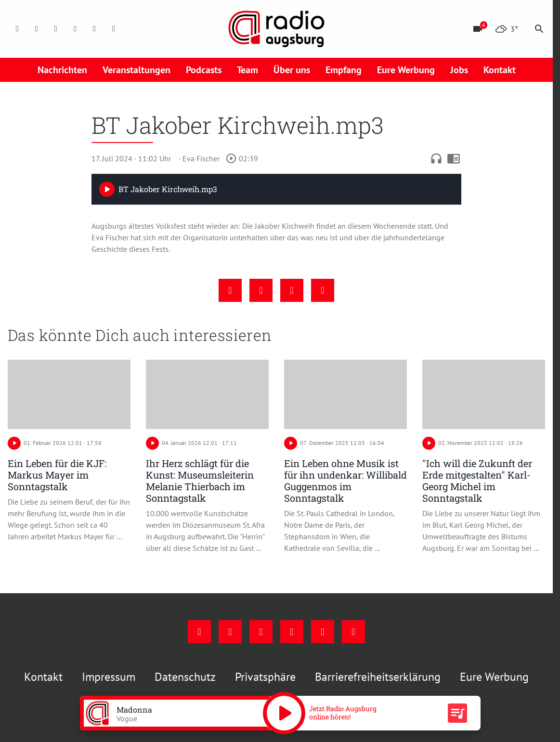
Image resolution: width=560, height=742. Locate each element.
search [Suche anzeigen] (539, 29)
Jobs (459, 70)
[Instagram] (37, 29)
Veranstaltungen (137, 70)
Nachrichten (62, 70)
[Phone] (94, 29)
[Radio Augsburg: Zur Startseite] (276, 29)
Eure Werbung (406, 70)
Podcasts (204, 70)
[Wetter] (507, 29)
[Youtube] (56, 29)
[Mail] (75, 29)
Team (247, 70)
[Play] (107, 189)
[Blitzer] (478, 29)
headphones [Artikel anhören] (436, 158)
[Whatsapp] (114, 29)
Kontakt (500, 70)
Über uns (292, 70)
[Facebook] (17, 29)
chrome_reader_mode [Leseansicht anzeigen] (454, 158)
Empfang (344, 70)
